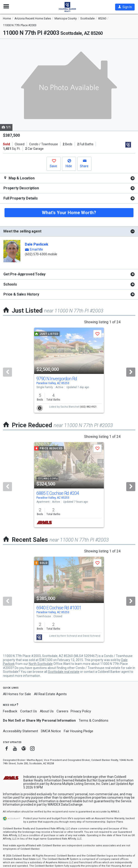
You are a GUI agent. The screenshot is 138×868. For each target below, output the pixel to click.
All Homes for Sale (17, 694)
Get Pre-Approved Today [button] (24, 274)
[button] (125, 7)
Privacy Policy (81, 711)
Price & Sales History (21, 294)
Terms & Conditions (94, 720)
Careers (62, 711)
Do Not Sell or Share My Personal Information (39, 720)
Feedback (10, 711)
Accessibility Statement (20, 731)
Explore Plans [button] (115, 822)
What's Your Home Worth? (69, 213)
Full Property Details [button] (21, 198)
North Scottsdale (41, 664)
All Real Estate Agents (50, 694)
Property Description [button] (21, 188)
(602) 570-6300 (36, 254)
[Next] (131, 372)
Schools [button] (10, 284)
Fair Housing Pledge (79, 731)
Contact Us (29, 711)
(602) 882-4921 (88, 407)
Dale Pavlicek (37, 244)
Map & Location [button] (19, 178)
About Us (47, 711)
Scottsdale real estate (64, 672)
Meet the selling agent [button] (22, 231)
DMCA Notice (51, 731)
